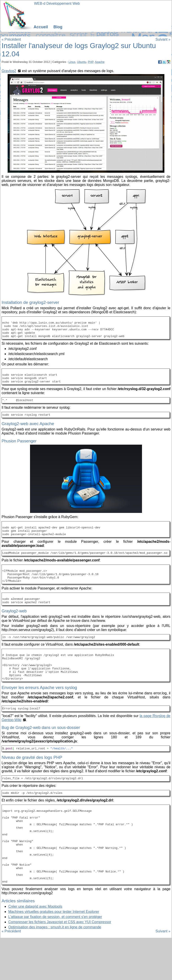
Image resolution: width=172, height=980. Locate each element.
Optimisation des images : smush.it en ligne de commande (55, 969)
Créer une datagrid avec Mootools (35, 948)
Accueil (41, 27)
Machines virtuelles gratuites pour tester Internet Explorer (54, 953)
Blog (58, 27)
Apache (100, 62)
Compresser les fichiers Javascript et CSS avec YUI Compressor (60, 964)
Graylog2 (9, 71)
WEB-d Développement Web (57, 3)
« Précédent (11, 39)
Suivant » (163, 39)
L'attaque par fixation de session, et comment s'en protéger (55, 959)
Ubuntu (82, 62)
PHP (91, 62)
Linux (72, 62)
